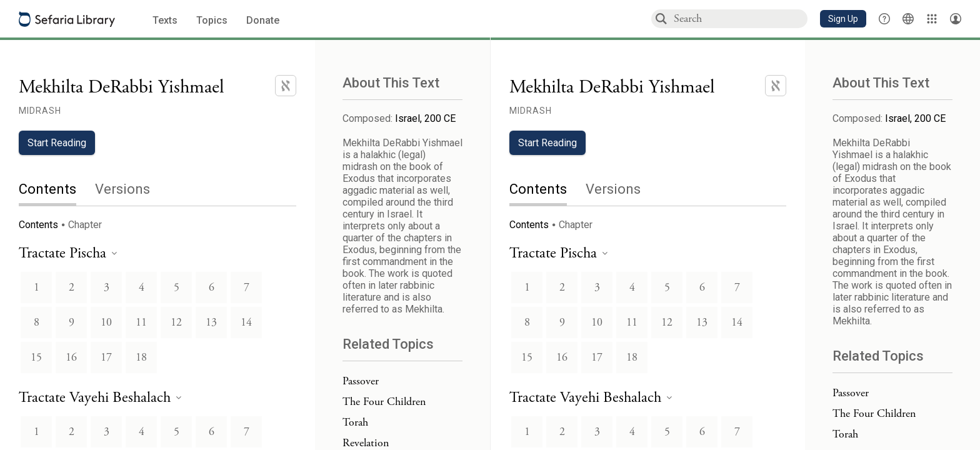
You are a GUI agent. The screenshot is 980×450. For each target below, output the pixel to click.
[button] (843, 19)
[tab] (57, 190)
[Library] (932, 19)
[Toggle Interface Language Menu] (908, 19)
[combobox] (740, 18)
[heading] (68, 254)
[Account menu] (956, 19)
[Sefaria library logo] (67, 19)
